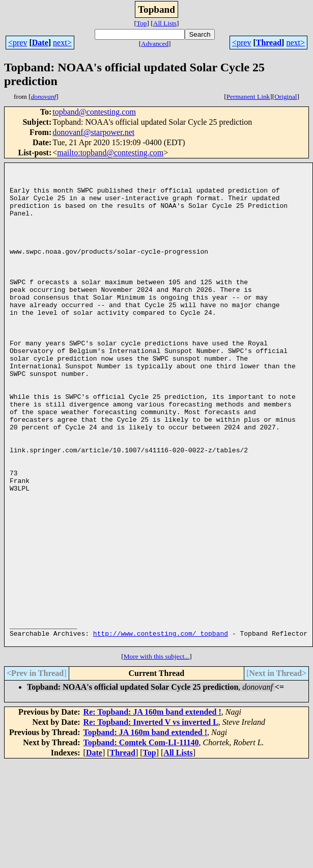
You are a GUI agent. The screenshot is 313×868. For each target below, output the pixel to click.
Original (286, 97)
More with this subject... (157, 753)
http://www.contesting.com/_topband (161, 728)
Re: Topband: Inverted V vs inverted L (151, 818)
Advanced (155, 44)
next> (62, 43)
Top (142, 23)
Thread (269, 43)
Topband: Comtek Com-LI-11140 (141, 839)
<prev (18, 43)
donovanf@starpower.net (93, 132)
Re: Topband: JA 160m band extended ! (152, 808)
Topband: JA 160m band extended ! (145, 829)
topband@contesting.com (94, 112)
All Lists (165, 23)
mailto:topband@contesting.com (110, 153)
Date (40, 43)
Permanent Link (248, 97)
